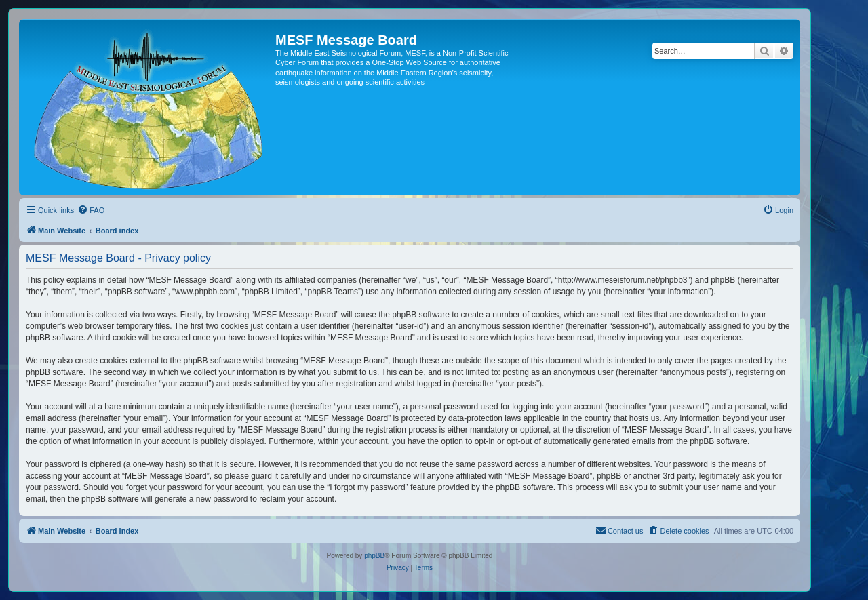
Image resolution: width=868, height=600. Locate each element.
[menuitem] (91, 210)
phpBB (374, 556)
